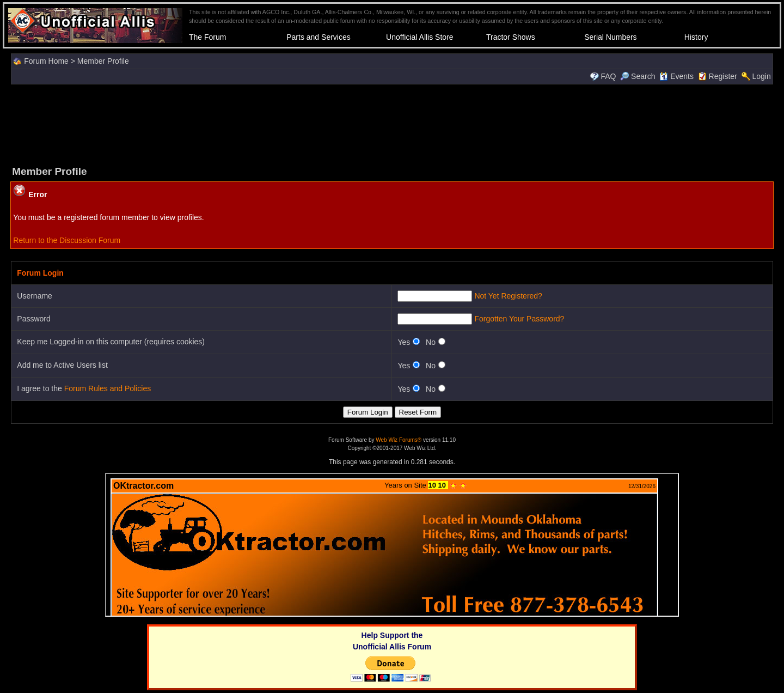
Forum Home (46, 61)
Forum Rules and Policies (108, 388)
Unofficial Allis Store (419, 37)
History (696, 37)
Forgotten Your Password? (519, 319)
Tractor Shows (511, 37)
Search (638, 76)
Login (761, 76)
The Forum (207, 37)
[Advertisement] (392, 124)
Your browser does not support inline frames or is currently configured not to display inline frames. (392, 545)
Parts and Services (318, 37)
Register (723, 76)
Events (676, 76)
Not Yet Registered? (508, 296)
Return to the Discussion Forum (67, 240)
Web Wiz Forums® (399, 440)
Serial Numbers (610, 37)
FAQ (608, 76)
